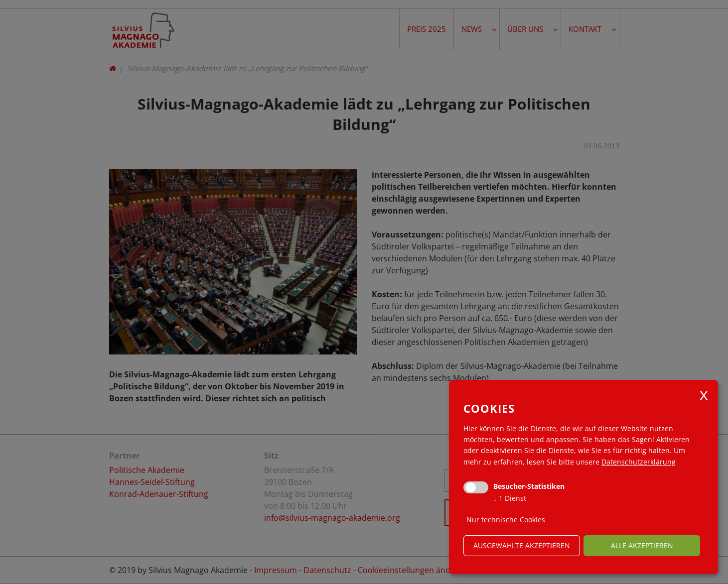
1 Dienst (510, 498)
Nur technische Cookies (506, 520)
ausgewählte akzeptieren (522, 545)
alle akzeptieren (642, 545)
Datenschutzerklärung (639, 462)
